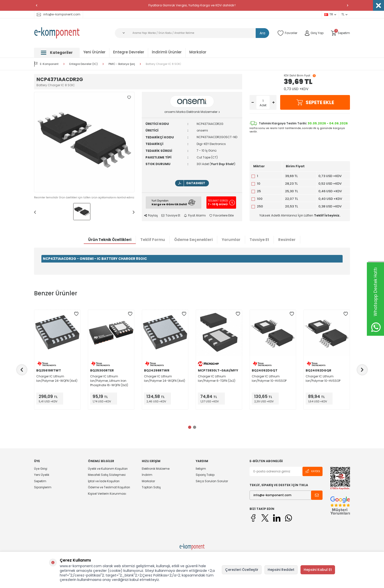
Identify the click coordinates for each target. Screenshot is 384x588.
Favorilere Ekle (222, 216)
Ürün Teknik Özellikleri (110, 240)
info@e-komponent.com (59, 14)
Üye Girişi (41, 469)
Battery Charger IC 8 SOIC (163, 64)
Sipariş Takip (205, 475)
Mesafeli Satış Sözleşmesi (107, 475)
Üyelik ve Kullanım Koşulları (108, 469)
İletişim (201, 469)
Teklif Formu (153, 240)
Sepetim (40, 481)
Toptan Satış (151, 487)
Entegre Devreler (129, 52)
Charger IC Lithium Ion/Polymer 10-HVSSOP (269, 378)
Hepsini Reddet (281, 570)
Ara (262, 33)
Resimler (287, 240)
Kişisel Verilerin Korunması (107, 494)
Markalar (198, 52)
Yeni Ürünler (94, 52)
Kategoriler (57, 53)
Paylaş (151, 216)
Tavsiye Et (171, 216)
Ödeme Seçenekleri (193, 240)
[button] (36, 5)
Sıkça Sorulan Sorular (212, 481)
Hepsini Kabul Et (318, 570)
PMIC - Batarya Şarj (122, 64)
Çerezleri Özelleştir (242, 570)
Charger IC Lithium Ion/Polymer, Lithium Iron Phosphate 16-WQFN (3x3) (109, 381)
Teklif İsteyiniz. (327, 215)
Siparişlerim (43, 487)
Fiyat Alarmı (195, 216)
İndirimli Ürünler (167, 52)
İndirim (147, 475)
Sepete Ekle (315, 102)
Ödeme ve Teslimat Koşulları (109, 487)
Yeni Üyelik (42, 475)
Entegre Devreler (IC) (84, 64)
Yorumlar (231, 240)
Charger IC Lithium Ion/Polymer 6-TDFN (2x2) (217, 378)
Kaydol (312, 471)
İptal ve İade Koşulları (104, 481)
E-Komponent (46, 64)
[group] (84, 142)
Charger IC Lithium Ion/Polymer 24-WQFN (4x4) (57, 378)
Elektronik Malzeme (156, 469)
